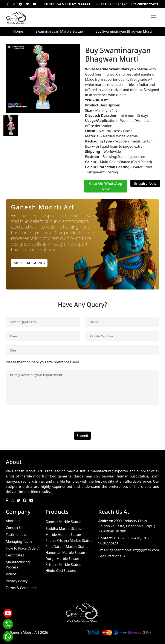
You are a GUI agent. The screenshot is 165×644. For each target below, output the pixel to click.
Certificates (15, 555)
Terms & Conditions (22, 588)
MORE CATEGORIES (29, 263)
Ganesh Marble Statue (63, 522)
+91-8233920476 (114, 4)
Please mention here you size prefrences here (43, 362)
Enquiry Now (145, 183)
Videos (11, 574)
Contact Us (15, 528)
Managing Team (19, 541)
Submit (82, 436)
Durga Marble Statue (62, 559)
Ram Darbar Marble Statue (67, 547)
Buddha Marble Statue (64, 529)
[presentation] (38, 419)
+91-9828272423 (144, 4)
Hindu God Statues (61, 571)
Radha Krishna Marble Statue (69, 541)
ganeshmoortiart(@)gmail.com (134, 550)
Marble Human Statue (63, 535)
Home (18, 31)
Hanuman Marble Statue (65, 553)
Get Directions (112, 556)
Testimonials (16, 535)
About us (13, 521)
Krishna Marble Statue (63, 565)
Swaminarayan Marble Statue (59, 31)
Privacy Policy (17, 581)
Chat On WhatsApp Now (106, 186)
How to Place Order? (22, 548)
